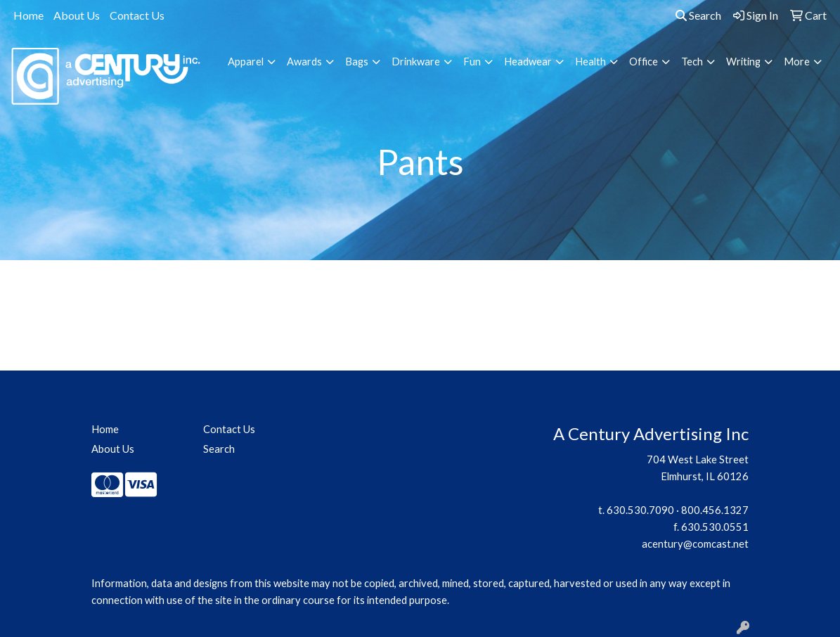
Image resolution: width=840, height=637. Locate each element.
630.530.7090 (640, 510)
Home (28, 15)
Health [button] (590, 62)
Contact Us (137, 15)
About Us (77, 15)
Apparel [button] (246, 62)
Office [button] (644, 62)
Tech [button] (692, 62)
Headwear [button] (528, 62)
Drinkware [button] (416, 62)
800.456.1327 (715, 510)
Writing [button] (743, 62)
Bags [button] (357, 62)
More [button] (797, 62)
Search (698, 15)
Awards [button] (304, 62)
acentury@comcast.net (695, 544)
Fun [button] (472, 62)
